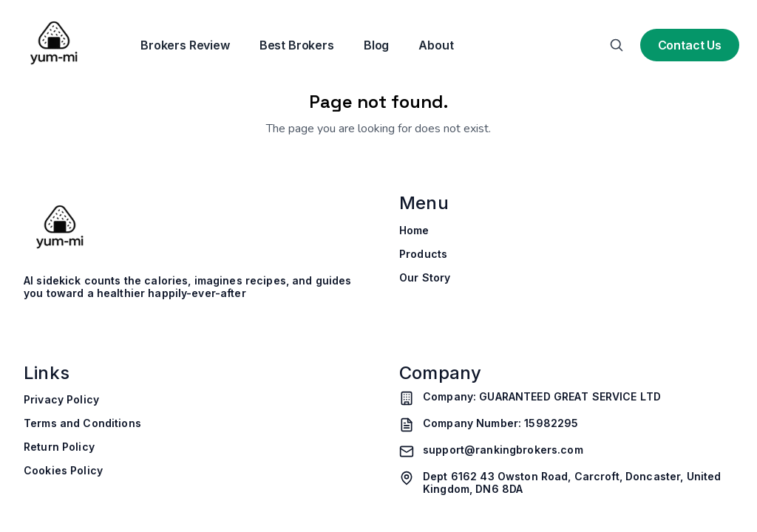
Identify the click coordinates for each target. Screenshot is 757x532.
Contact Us (690, 45)
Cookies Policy (63, 471)
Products (423, 254)
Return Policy (59, 447)
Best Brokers (297, 45)
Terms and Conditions (82, 423)
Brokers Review (185, 45)
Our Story (425, 278)
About (436, 45)
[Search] (617, 45)
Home (414, 231)
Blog (376, 45)
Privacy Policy (61, 400)
